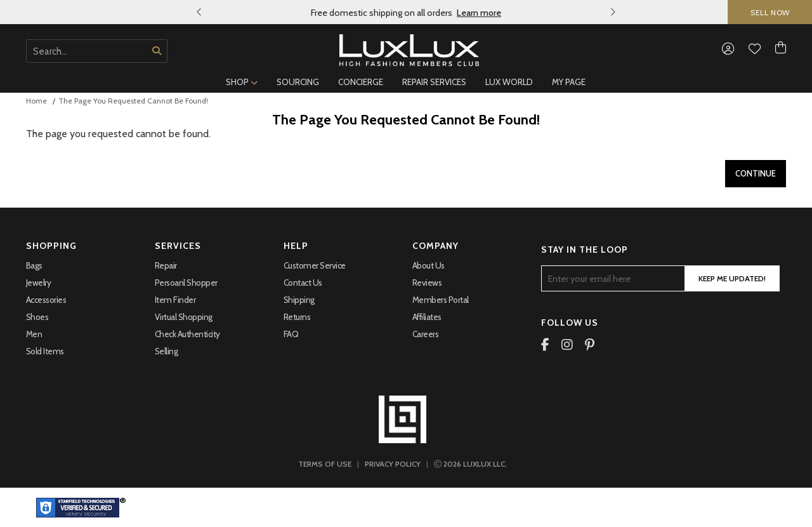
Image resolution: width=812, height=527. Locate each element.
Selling (167, 351)
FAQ (291, 334)
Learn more (479, 13)
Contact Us (303, 283)
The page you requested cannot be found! (133, 101)
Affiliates (427, 317)
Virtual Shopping (184, 317)
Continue (756, 173)
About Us (429, 265)
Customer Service (315, 265)
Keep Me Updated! (732, 278)
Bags (34, 265)
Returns (297, 317)
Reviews (427, 283)
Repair (166, 265)
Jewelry (39, 283)
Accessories (46, 300)
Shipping (299, 300)
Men (34, 334)
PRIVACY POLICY (393, 464)
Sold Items (45, 351)
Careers (426, 334)
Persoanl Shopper (186, 283)
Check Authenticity (187, 334)
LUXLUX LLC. (470, 464)
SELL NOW (770, 12)
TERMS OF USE (325, 464)
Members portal (441, 300)
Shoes (37, 317)
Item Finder (175, 300)
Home (36, 101)
